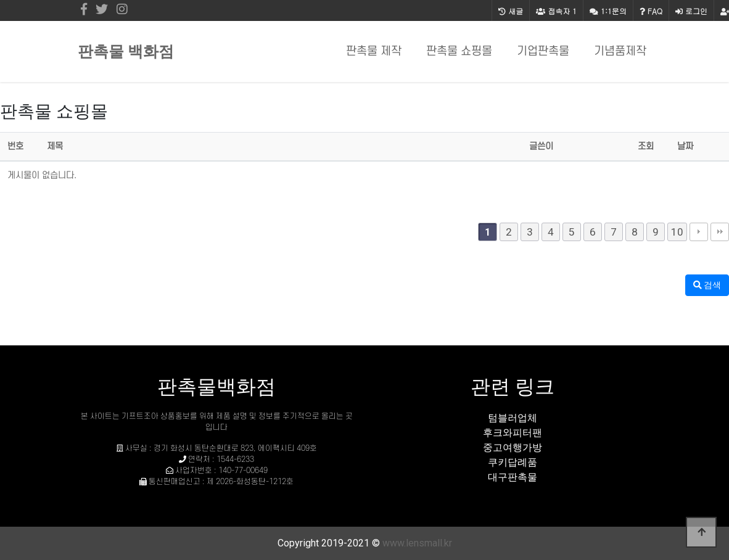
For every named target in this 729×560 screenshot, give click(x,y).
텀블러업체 (513, 418)
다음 (699, 232)
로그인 (691, 11)
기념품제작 (620, 51)
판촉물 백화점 (126, 51)
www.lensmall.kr (417, 543)
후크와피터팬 (513, 433)
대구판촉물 (513, 477)
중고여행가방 (513, 447)
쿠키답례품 (513, 462)
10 (677, 232)
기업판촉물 (543, 51)
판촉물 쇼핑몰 (459, 51)
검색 (707, 285)
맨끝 (720, 232)
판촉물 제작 (374, 51)
